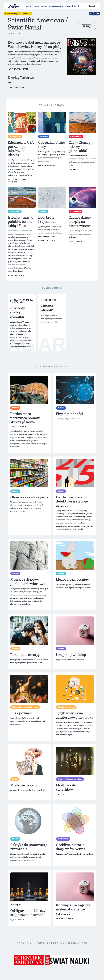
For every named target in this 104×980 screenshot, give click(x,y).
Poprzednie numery (87, 26)
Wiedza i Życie (70, 6)
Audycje (29, 6)
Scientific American (56, 6)
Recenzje (44, 6)
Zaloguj (92, 6)
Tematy (36, 6)
